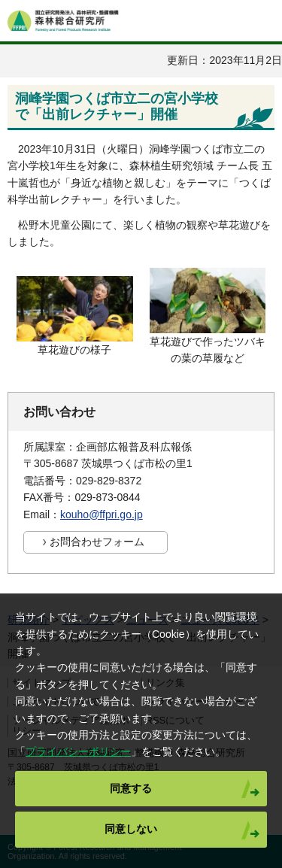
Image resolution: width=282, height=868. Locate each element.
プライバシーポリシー (78, 751)
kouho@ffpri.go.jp (102, 514)
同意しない (131, 829)
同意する (131, 788)
